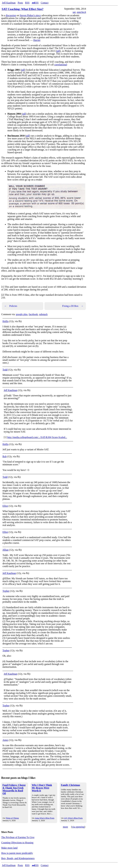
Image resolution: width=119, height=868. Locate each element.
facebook (33, 314)
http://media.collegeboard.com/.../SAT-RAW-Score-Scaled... (37, 437)
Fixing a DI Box (73, 306)
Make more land (9, 848)
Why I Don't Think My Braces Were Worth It (42, 788)
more (65, 827)
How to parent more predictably (17, 853)
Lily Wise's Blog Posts (73, 818)
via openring (78, 827)
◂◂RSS (35, 3)
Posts (20, 3)
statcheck (81, 12)
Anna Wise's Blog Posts (45, 818)
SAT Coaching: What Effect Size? (23, 9)
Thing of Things (12, 818)
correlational (61, 65)
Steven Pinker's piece (30, 15)
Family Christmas (70, 785)
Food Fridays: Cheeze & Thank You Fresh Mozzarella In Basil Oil (14, 789)
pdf (58, 51)
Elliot (5, 506)
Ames (5, 740)
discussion (11, 15)
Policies (11, 306)
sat (74, 12)
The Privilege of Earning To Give (18, 837)
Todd (5, 370)
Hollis (6, 321)
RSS (27, 3)
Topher (6, 591)
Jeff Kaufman (9, 3)
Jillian (6, 550)
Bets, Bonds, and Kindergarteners (18, 858)
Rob (5, 456)
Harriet (37, 40)
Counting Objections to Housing (17, 843)
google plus (22, 314)
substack (43, 314)
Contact (45, 3)
